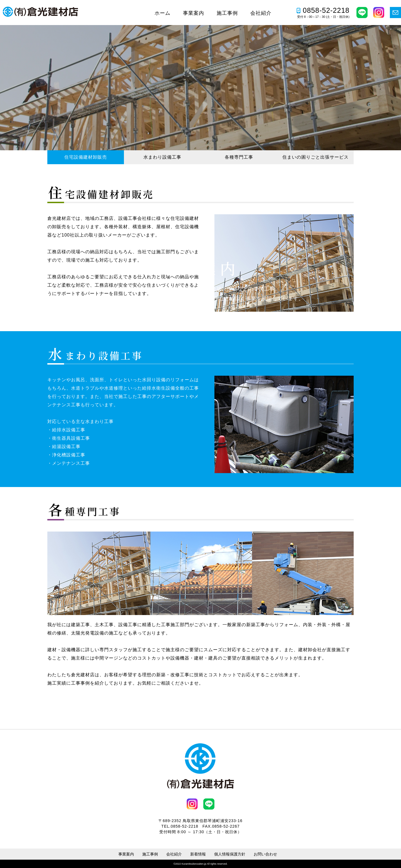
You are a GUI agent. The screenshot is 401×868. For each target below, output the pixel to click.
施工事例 (227, 13)
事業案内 (194, 13)
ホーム (162, 13)
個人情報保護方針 (230, 854)
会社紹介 (261, 13)
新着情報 (198, 854)
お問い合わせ (265, 854)
